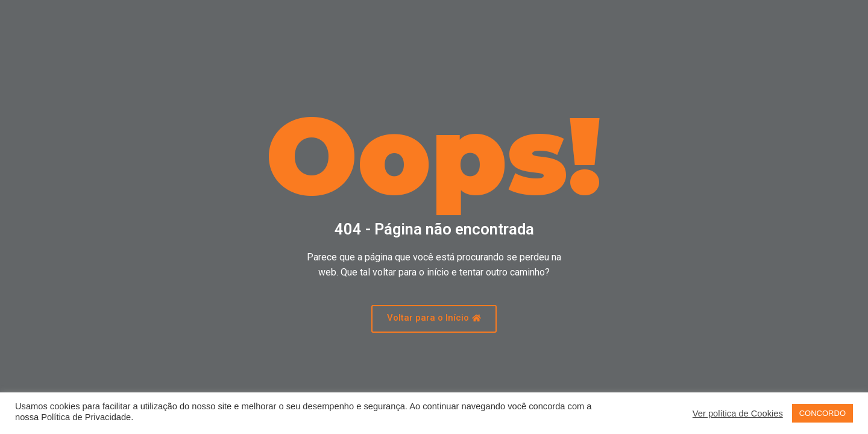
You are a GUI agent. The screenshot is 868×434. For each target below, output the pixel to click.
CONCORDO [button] (822, 413)
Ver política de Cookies (738, 414)
